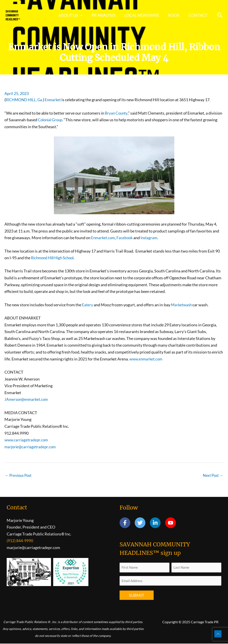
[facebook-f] (127, 523)
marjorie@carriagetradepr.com (31, 447)
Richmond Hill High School (54, 258)
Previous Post (19, 475)
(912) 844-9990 (20, 541)
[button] (220, 15)
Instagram (151, 238)
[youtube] (171, 523)
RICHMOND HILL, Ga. (25, 100)
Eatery (88, 305)
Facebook (126, 238)
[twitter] (142, 523)
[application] (84, 15)
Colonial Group (51, 120)
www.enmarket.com (147, 359)
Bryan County (117, 113)
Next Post (212, 475)
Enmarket (55, 100)
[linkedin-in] (157, 523)
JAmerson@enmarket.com (27, 399)
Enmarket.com (104, 238)
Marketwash (182, 305)
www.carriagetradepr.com (27, 440)
